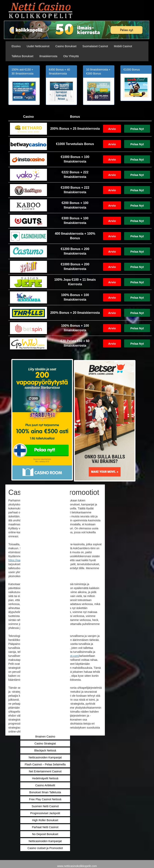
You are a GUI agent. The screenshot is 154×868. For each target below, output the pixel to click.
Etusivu (16, 46)
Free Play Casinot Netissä (45, 799)
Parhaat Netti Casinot (45, 827)
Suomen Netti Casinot (45, 806)
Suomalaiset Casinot (95, 46)
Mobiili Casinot (123, 46)
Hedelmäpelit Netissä (45, 778)
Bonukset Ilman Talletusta (45, 792)
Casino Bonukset (66, 46)
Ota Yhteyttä (71, 56)
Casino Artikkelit (45, 785)
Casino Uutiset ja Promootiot (45, 848)
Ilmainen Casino (45, 737)
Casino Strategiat (45, 743)
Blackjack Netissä (45, 750)
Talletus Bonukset (22, 56)
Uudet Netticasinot (38, 46)
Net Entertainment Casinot (45, 771)
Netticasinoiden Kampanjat (45, 757)
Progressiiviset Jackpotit (45, 813)
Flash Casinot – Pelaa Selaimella (45, 764)
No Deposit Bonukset (45, 834)
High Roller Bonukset (45, 820)
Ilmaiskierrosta (48, 56)
